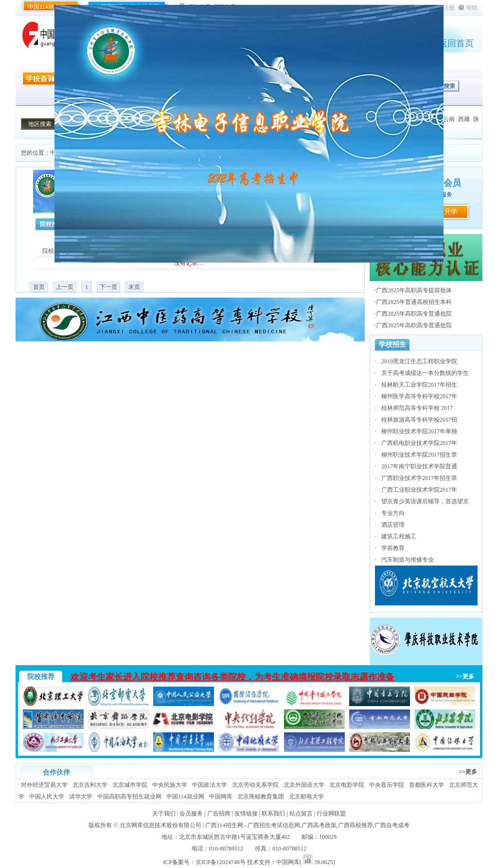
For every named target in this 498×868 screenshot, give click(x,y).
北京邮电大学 (306, 797)
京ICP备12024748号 (221, 862)
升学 (451, 212)
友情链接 (246, 814)
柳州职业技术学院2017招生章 (419, 455)
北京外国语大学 (304, 785)
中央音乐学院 (387, 785)
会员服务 (191, 814)
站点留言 (301, 814)
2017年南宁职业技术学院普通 (419, 466)
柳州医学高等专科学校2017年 (419, 396)
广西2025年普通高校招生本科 (414, 302)
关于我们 (164, 814)
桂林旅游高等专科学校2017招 (419, 420)
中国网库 (221, 797)
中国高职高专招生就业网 (129, 797)
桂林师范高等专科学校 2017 (417, 408)
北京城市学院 (130, 785)
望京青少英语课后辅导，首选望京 (425, 501)
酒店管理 (393, 525)
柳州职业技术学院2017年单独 (419, 431)
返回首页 (456, 43)
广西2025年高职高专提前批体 (414, 290)
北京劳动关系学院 (255, 785)
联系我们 (273, 814)
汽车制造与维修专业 (408, 560)
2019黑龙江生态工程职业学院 (419, 361)
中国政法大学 (210, 785)
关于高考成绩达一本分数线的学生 (425, 373)
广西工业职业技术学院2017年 (419, 490)
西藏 (464, 119)
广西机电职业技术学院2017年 (419, 443)
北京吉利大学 (90, 785)
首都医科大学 (427, 785)
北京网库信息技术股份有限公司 (160, 825)
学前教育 (393, 548)
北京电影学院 (347, 785)
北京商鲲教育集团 (261, 797)
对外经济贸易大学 (44, 785)
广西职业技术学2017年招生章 (419, 478)
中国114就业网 (47, 7)
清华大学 (81, 797)
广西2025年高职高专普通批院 (414, 314)
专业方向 (393, 513)
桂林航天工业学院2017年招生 (419, 385)
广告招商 (219, 814)
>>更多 (465, 676)
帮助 (472, 8)
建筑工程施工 (399, 536)
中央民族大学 (170, 785)
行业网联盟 (331, 814)
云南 (449, 119)
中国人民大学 (47, 797)
